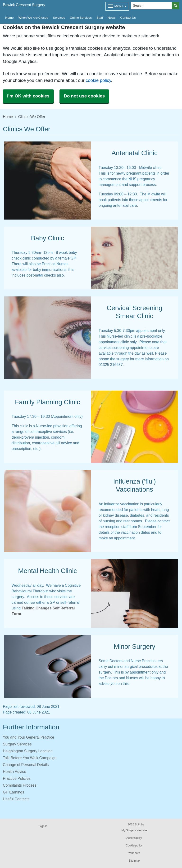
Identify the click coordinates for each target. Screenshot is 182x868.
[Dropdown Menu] (117, 6)
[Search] (151, 6)
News (111, 18)
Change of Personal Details (26, 765)
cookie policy (98, 80)
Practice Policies (17, 778)
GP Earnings (14, 792)
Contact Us (128, 18)
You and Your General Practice (29, 737)
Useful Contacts (16, 799)
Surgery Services (17, 744)
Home (9, 18)
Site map (134, 861)
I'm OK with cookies (28, 96)
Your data (134, 853)
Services (59, 18)
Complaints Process (20, 785)
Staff (100, 18)
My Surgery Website (134, 830)
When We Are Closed (33, 18)
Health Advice (14, 771)
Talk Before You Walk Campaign (30, 758)
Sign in (43, 826)
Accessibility (134, 838)
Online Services (81, 18)
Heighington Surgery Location (28, 751)
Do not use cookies (84, 96)
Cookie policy (134, 846)
